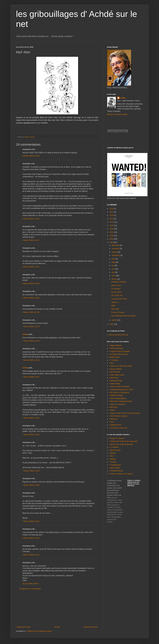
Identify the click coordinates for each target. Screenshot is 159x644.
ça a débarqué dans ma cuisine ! (124, 316)
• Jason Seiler (115, 468)
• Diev (111, 456)
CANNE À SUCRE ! (119, 282)
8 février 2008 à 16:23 (31, 538)
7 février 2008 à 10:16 (31, 341)
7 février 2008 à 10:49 (31, 418)
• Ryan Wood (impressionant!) (121, 401)
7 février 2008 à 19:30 (31, 521)
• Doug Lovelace (116, 369)
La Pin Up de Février (119, 299)
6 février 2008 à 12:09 (31, 156)
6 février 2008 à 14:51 (31, 267)
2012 (112, 229)
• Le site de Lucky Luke (118, 428)
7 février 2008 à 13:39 (31, 485)
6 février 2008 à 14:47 (31, 240)
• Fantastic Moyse (116, 471)
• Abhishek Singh (116, 381)
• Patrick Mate (115, 384)
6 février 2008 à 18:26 (31, 298)
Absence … (116, 302)
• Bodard (112, 459)
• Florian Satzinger (116, 348)
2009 (112, 239)
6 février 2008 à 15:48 (31, 284)
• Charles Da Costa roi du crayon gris (123, 441)
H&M (113, 306)
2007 (112, 324)
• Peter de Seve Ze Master (119, 387)
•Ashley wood (114, 357)
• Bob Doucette (115, 450)
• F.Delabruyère (115, 465)
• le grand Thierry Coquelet (120, 351)
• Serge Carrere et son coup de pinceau (124, 413)
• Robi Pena (114, 378)
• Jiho (111, 363)
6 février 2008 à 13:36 (31, 219)
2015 (112, 219)
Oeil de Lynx (116, 285)
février (114, 279)
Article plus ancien (90, 627)
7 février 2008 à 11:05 (31, 435)
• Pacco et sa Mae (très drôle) (121, 366)
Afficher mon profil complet (117, 114)
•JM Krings (113, 407)
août (114, 259)
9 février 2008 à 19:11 (31, 555)
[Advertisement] (57, 608)
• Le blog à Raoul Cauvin (119, 354)
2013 (112, 226)
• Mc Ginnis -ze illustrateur (119, 392)
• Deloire (112, 453)
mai (113, 269)
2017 (112, 212)
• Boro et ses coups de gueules (121, 444)
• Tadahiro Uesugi (116, 395)
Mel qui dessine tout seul (119, 335)
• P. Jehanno (114, 360)
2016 (112, 215)
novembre (116, 249)
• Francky (113, 462)
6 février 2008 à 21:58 (31, 312)
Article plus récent (24, 627)
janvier (114, 320)
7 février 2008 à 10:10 (31, 327)
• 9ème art (113, 419)
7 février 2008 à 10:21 (31, 377)
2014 (112, 222)
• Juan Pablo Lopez (117, 375)
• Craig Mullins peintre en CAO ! (121, 390)
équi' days (115, 309)
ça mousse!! (116, 289)
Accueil (57, 627)
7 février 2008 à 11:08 (31, 471)
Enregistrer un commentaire (30, 589)
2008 (112, 242)
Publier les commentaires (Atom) (39, 631)
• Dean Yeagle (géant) (118, 398)
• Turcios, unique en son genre (121, 474)
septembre (116, 255)
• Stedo (112, 410)
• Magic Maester (115, 345)
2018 (112, 209)
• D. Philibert (114, 447)
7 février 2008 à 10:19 (31, 360)
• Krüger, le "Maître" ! (117, 438)
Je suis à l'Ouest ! (118, 312)
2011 (112, 232)
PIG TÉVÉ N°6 (117, 296)
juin (113, 266)
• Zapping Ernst (115, 425)
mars (114, 276)
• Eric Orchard (115, 372)
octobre (115, 252)
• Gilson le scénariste (117, 404)
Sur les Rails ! (117, 292)
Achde (25, 334)
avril (113, 272)
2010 (112, 236)
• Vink (111, 422)
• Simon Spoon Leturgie (118, 416)
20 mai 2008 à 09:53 (30, 584)
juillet (114, 262)
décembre (116, 245)
